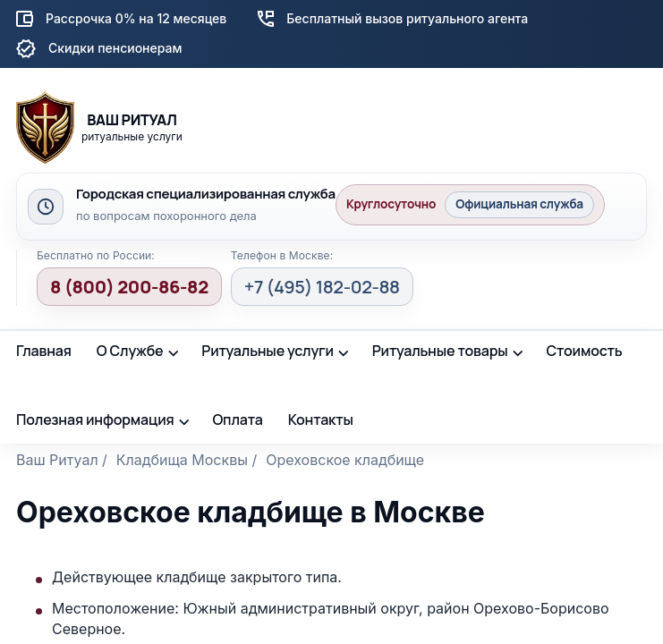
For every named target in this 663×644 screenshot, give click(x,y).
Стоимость (584, 351)
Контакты (321, 419)
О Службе (130, 351)
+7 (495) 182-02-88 (322, 287)
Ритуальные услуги (268, 351)
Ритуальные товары (440, 351)
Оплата (237, 419)
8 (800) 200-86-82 (129, 287)
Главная (44, 351)
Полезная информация (95, 419)
